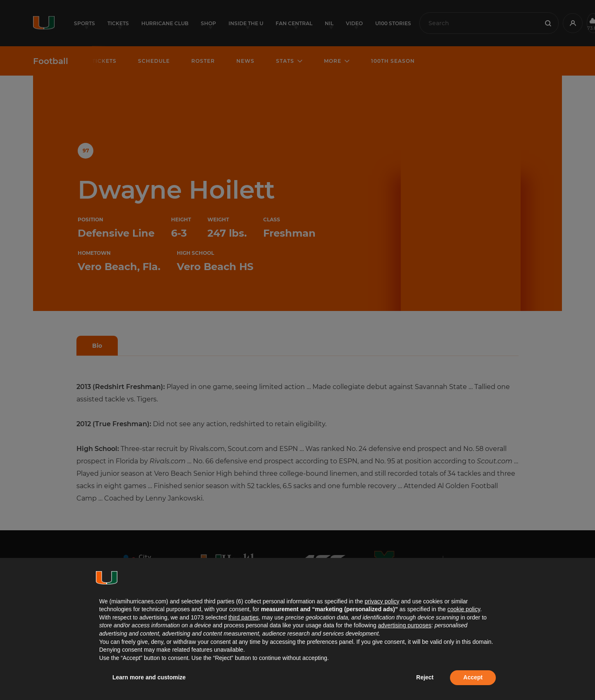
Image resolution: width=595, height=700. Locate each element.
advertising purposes (405, 625)
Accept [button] (473, 677)
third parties (244, 617)
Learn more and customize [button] (149, 677)
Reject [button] (425, 677)
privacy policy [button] (382, 601)
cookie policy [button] (464, 609)
